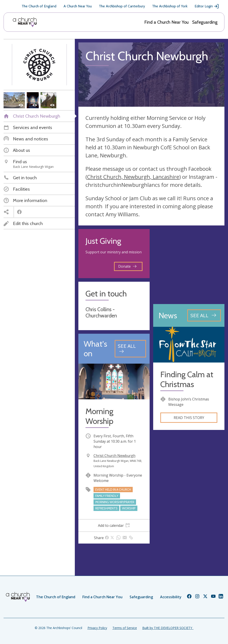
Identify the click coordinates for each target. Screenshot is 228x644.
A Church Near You (78, 6)
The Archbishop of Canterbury (122, 6)
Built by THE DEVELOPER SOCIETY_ (168, 628)
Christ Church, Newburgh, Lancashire (133, 177)
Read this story (189, 418)
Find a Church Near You (166, 22)
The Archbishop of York (170, 6)
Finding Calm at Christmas (187, 379)
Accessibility (171, 597)
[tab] (114, 525)
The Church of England (39, 6)
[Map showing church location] (189, 265)
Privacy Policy (97, 628)
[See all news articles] (204, 315)
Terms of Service (125, 628)
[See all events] (130, 349)
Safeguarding (205, 22)
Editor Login (207, 6)
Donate (127, 266)
